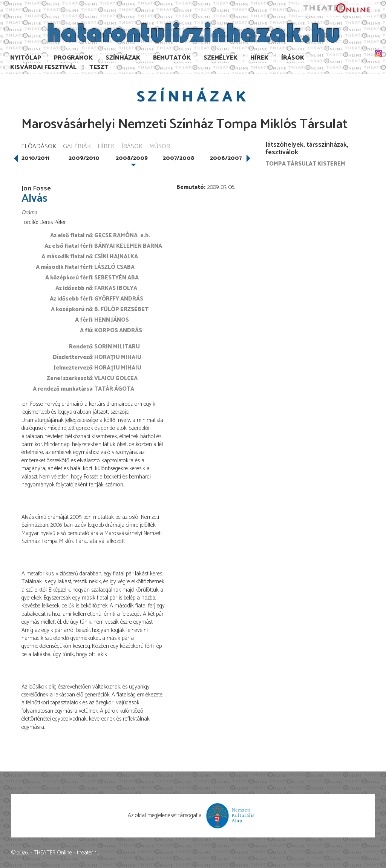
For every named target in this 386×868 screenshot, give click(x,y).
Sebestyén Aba (116, 278)
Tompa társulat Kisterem (305, 164)
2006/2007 (226, 158)
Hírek (259, 58)
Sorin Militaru (117, 347)
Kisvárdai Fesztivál (43, 67)
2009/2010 (84, 158)
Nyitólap (26, 58)
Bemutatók (172, 58)
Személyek (221, 58)
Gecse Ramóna (116, 235)
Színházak (123, 58)
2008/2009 (132, 158)
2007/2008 (178, 158)
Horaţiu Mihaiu (118, 357)
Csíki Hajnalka (116, 257)
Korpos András (118, 330)
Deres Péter (53, 222)
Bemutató (190, 187)
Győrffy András (119, 299)
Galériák (77, 147)
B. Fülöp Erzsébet (121, 309)
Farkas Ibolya (116, 288)
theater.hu (88, 853)
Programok (73, 58)
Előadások (39, 147)
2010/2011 (35, 158)
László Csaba (114, 267)
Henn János (112, 320)
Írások (293, 58)
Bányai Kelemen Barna (128, 246)
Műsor (160, 147)
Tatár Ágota (114, 389)
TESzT (99, 67)
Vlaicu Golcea (116, 378)
